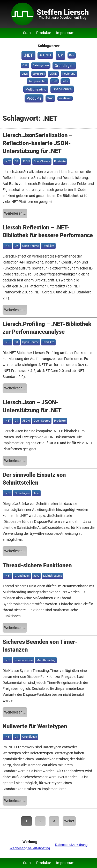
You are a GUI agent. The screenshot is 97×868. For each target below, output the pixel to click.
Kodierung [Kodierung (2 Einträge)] (69, 74)
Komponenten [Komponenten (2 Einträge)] (37, 81)
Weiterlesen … (15, 213)
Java (36, 493)
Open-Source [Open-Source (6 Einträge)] (62, 89)
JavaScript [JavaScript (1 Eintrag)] (39, 74)
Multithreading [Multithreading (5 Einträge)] (36, 89)
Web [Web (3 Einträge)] (50, 98)
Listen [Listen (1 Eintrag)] (65, 81)
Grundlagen (22, 493)
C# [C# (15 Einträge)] (60, 55)
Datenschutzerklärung (71, 845)
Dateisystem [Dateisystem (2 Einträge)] (41, 65)
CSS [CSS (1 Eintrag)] (25, 65)
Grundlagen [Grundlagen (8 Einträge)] (64, 66)
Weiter (69, 821)
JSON (26, 161)
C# (17, 161)
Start (27, 33)
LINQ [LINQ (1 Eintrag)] (54, 81)
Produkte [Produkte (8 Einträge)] (34, 98)
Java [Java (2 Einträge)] (25, 74)
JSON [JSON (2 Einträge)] (53, 74)
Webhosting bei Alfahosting (30, 848)
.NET (8, 161)
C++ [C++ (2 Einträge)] (72, 55)
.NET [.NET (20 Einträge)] (28, 55)
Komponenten (24, 660)
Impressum (65, 33)
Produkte (44, 33)
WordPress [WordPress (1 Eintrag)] (65, 98)
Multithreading (53, 576)
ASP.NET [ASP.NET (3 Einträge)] (45, 55)
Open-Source (42, 161)
